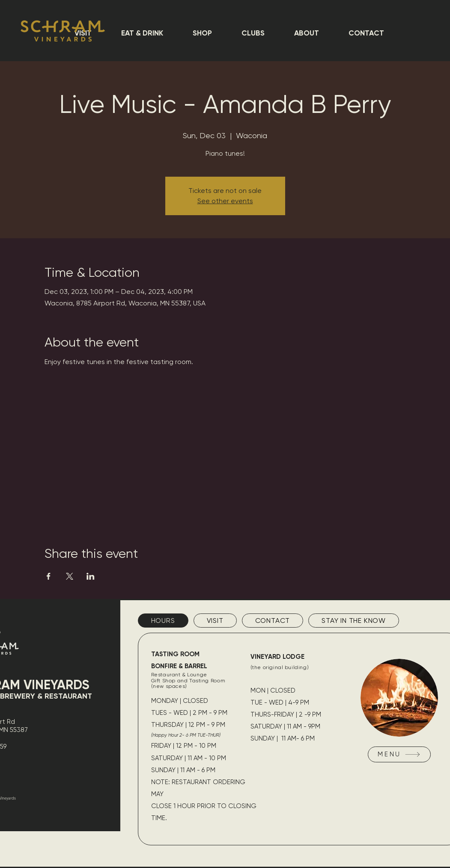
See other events (225, 201)
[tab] (163, 621)
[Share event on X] (70, 576)
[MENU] (399, 754)
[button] (142, 33)
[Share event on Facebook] (49, 576)
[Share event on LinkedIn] (91, 576)
